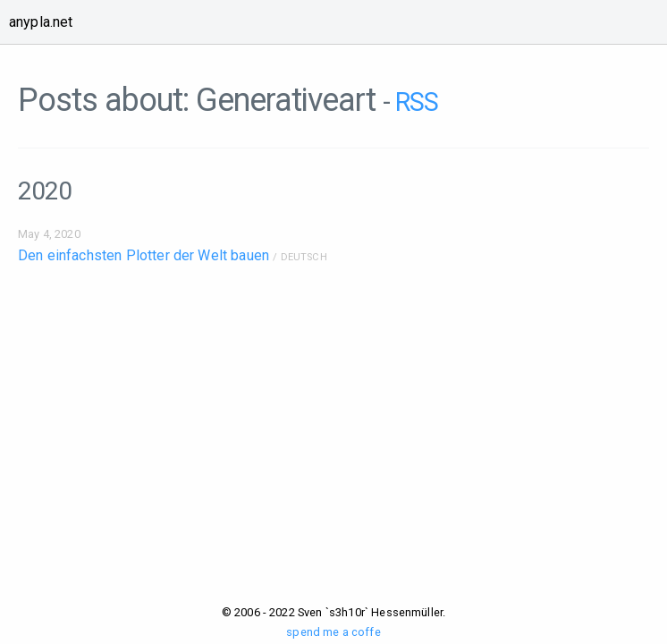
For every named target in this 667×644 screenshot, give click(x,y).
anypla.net (41, 22)
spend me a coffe (333, 632)
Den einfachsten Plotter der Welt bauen (144, 255)
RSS (417, 102)
